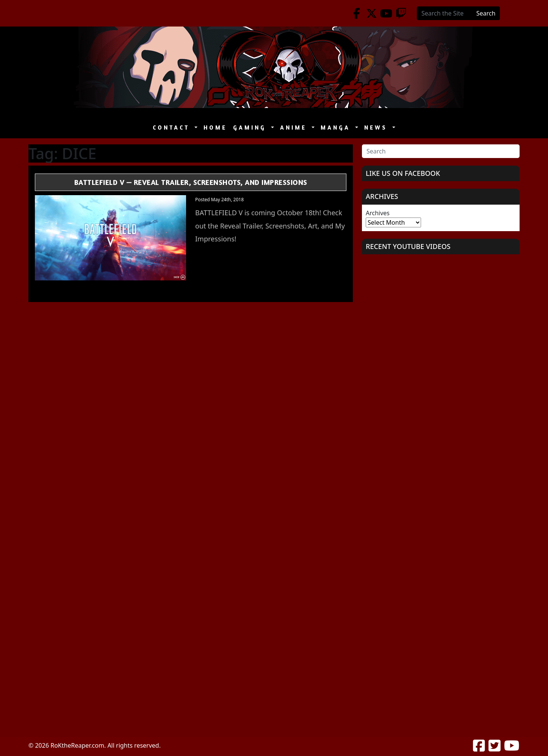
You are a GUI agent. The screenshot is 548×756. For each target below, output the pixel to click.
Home (215, 128)
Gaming (251, 128)
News (377, 128)
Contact (173, 128)
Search (486, 13)
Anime (295, 128)
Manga (337, 128)
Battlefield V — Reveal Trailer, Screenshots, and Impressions (191, 182)
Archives (378, 213)
